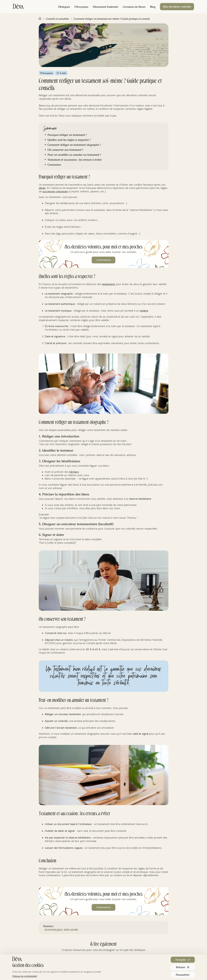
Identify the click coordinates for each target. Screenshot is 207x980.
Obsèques (64, 7)
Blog (153, 7)
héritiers (74, 472)
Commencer (103, 260)
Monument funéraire (106, 7)
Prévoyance (81, 7)
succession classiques (55, 191)
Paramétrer (183, 975)
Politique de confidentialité (25, 976)
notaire (144, 311)
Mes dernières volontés (177, 7)
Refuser (183, 967)
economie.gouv (54, 929)
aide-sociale (71, 929)
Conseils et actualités (57, 19)
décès (42, 188)
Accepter (183, 960)
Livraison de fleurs (134, 7)
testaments (109, 284)
